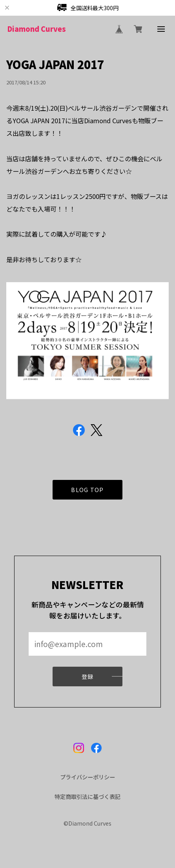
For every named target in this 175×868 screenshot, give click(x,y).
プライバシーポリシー (87, 777)
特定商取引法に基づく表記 (87, 797)
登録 (88, 679)
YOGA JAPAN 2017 (55, 64)
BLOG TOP (87, 492)
